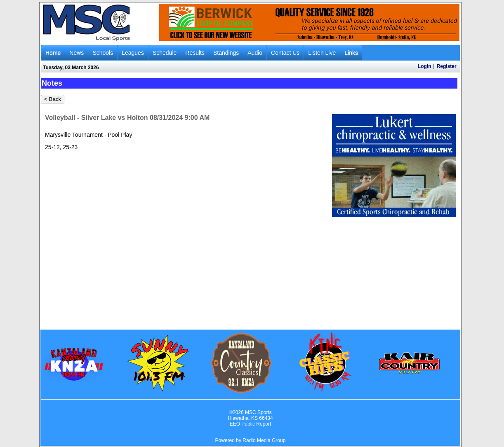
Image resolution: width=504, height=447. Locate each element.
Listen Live (322, 53)
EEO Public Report (251, 424)
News (77, 53)
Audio (255, 53)
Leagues (133, 53)
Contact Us (285, 53)
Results (195, 53)
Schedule (165, 53)
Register (447, 66)
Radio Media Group (264, 440)
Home (53, 53)
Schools (103, 53)
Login (425, 66)
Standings (226, 53)
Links (351, 53)
